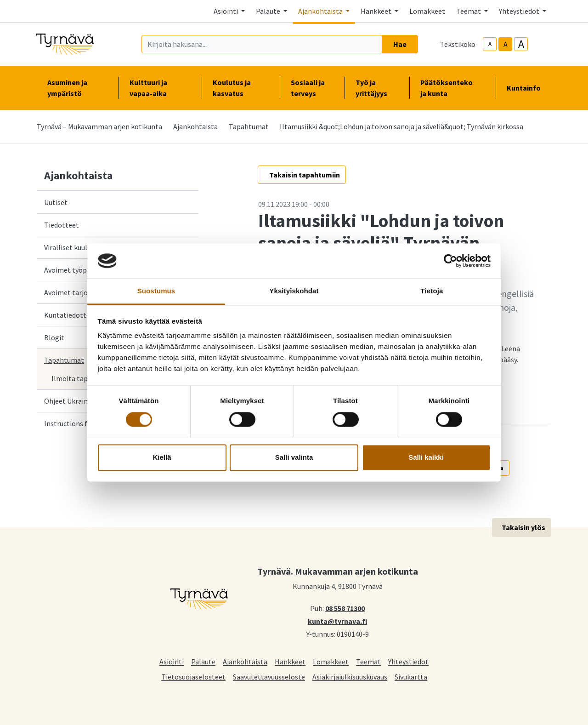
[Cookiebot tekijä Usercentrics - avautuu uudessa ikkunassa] (450, 261)
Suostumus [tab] (156, 291)
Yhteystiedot (408, 661)
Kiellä (162, 458)
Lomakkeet (427, 11)
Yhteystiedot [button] (520, 11)
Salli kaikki (426, 458)
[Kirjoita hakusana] (262, 44)
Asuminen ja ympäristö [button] (77, 88)
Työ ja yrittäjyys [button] (377, 88)
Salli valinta (294, 458)
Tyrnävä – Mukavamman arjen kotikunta (99, 126)
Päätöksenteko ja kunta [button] (452, 88)
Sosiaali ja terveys (308, 88)
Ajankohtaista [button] (321, 11)
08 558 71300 (345, 608)
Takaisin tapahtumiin (305, 175)
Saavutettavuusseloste (269, 676)
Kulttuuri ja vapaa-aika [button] (160, 88)
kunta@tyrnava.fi (337, 621)
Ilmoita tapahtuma (82, 378)
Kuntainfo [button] (527, 88)
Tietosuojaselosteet (193, 676)
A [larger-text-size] (521, 44)
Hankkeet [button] (377, 11)
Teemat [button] (469, 11)
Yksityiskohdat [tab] (294, 291)
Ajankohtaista (195, 126)
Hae (400, 44)
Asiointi (172, 661)
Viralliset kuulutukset (78, 247)
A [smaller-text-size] (490, 44)
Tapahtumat (249, 126)
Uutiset (56, 202)
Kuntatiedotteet (71, 315)
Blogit (54, 337)
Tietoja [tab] (432, 291)
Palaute (203, 661)
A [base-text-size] (506, 44)
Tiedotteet (62, 225)
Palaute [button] (269, 11)
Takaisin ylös (523, 527)
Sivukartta (411, 676)
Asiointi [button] (226, 11)
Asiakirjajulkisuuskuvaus (350, 676)
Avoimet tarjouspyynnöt (82, 292)
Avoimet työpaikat (73, 270)
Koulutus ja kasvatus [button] (241, 88)
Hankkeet (290, 661)
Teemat (368, 661)
